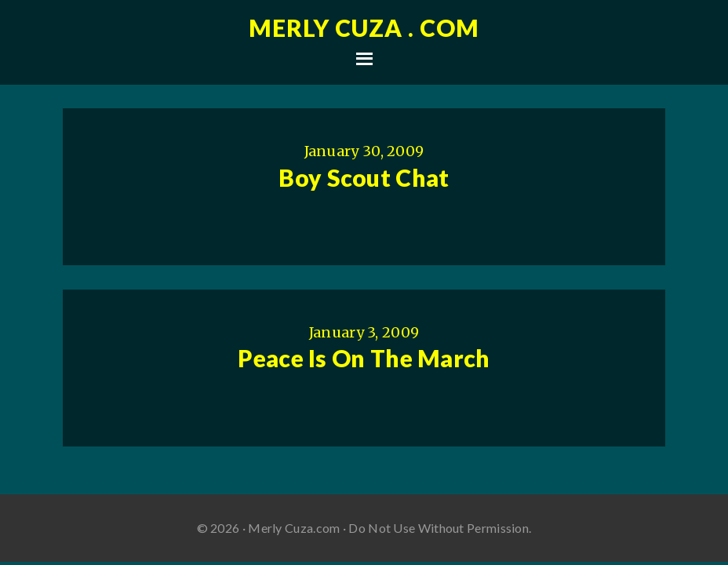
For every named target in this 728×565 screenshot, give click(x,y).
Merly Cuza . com (364, 27)
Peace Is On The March (364, 358)
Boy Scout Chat (364, 177)
